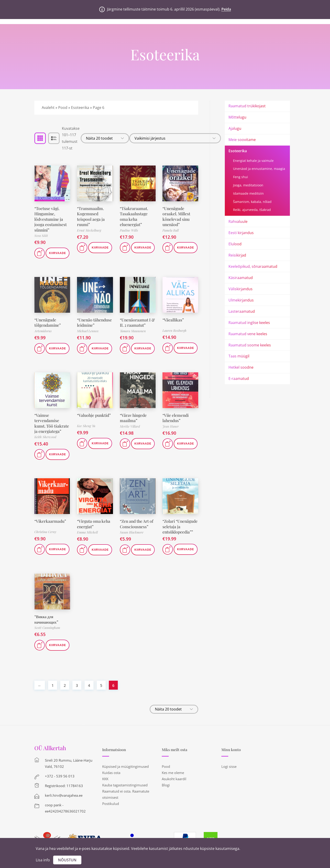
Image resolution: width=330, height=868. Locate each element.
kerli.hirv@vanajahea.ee (64, 806)
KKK (105, 789)
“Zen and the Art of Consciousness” (137, 529)
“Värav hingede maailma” (134, 423)
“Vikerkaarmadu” (50, 527)
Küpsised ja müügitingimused (125, 777)
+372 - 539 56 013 (60, 786)
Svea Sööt (41, 236)
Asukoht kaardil (174, 789)
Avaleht (48, 108)
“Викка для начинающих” (47, 629)
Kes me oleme (173, 783)
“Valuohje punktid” (94, 420)
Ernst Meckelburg (89, 230)
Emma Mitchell (87, 538)
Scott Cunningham (47, 638)
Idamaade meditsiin (248, 193)
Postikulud (111, 814)
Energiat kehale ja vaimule (253, 161)
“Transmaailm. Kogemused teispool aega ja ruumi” (91, 216)
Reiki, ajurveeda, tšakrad (252, 210)
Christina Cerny (45, 537)
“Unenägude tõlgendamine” (48, 322)
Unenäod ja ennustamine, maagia (259, 169)
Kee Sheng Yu (86, 431)
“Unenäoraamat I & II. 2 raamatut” (138, 322)
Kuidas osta (111, 783)
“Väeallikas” (173, 320)
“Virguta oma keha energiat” (94, 529)
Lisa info (43, 860)
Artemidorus (43, 331)
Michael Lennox (88, 336)
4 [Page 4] (89, 696)
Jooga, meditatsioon (248, 185)
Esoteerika (80, 108)
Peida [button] (226, 9)
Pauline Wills (129, 230)
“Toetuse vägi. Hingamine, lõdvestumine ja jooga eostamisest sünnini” (51, 219)
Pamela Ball (171, 230)
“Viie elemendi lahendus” (176, 423)
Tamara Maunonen (133, 331)
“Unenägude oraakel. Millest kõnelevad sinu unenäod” (176, 216)
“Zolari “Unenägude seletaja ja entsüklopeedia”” (178, 535)
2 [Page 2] (65, 696)
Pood (63, 108)
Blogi (166, 795)
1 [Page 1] (53, 696)
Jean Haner (171, 432)
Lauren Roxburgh (175, 330)
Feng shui (241, 177)
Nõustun (67, 860)
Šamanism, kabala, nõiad (252, 202)
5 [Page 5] (101, 696)
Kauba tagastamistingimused (125, 795)
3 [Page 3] (77, 696)
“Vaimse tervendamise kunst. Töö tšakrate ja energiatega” (52, 428)
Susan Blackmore (132, 538)
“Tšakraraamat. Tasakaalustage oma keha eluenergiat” (134, 216)
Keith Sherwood (45, 442)
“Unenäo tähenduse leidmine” (87, 325)
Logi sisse (229, 777)
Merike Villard (130, 432)
